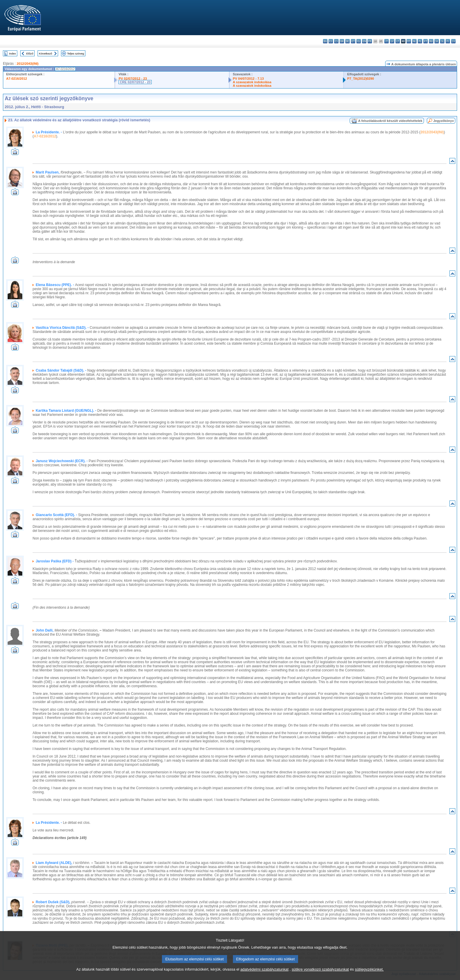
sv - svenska (453, 41)
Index (12, 53)
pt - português (426, 41)
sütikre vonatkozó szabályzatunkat (320, 976)
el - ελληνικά (359, 41)
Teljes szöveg (76, 53)
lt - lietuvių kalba (398, 41)
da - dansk (342, 41)
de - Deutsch (347, 41)
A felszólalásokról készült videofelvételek (390, 121)
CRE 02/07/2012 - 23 (135, 82)
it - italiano (387, 41)
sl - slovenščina (442, 41)
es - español (331, 41)
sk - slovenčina (437, 41)
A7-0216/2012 (17, 79)
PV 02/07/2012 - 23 (133, 79)
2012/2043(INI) (28, 64)
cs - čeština (336, 41)
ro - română (431, 41)
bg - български (325, 41)
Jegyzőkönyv (444, 121)
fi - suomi (448, 41)
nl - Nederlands (414, 41)
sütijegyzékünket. (369, 976)
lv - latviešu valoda (392, 41)
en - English (364, 41)
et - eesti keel (353, 41)
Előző (30, 53)
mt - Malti (409, 41)
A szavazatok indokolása (252, 82)
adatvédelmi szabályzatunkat (264, 976)
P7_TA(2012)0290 (361, 79)
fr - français (370, 41)
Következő (46, 53)
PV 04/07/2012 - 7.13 (248, 79)
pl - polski (420, 41)
